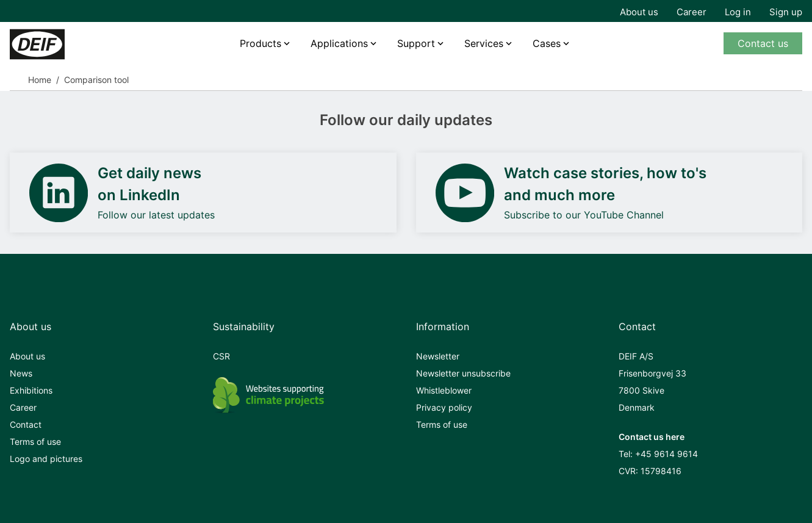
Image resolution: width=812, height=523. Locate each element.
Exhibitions (31, 390)
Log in (738, 12)
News (21, 373)
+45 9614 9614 (666, 454)
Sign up (786, 12)
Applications (339, 43)
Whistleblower (444, 390)
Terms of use (35, 442)
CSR (221, 356)
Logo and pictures (46, 459)
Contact (26, 424)
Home (40, 80)
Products (260, 43)
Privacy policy (444, 407)
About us (639, 12)
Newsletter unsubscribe (463, 373)
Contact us (763, 43)
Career (692, 12)
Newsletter (438, 356)
